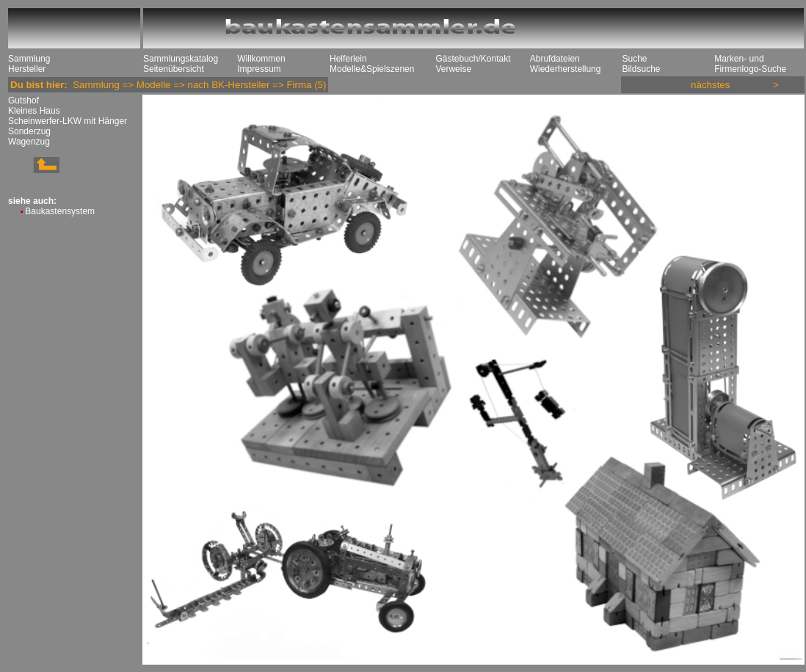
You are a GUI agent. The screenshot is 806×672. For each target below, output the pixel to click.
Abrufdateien (555, 59)
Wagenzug (29, 142)
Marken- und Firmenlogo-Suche (750, 64)
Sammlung (29, 59)
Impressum (259, 69)
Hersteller (27, 69)
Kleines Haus (34, 111)
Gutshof (23, 101)
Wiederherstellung (566, 69)
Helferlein (348, 59)
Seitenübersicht (174, 69)
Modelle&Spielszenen (372, 69)
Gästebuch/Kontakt (473, 59)
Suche (634, 59)
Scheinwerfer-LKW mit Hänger (68, 121)
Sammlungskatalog (181, 59)
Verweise (453, 69)
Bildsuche (641, 69)
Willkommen (261, 59)
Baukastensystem (60, 211)
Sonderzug (29, 131)
